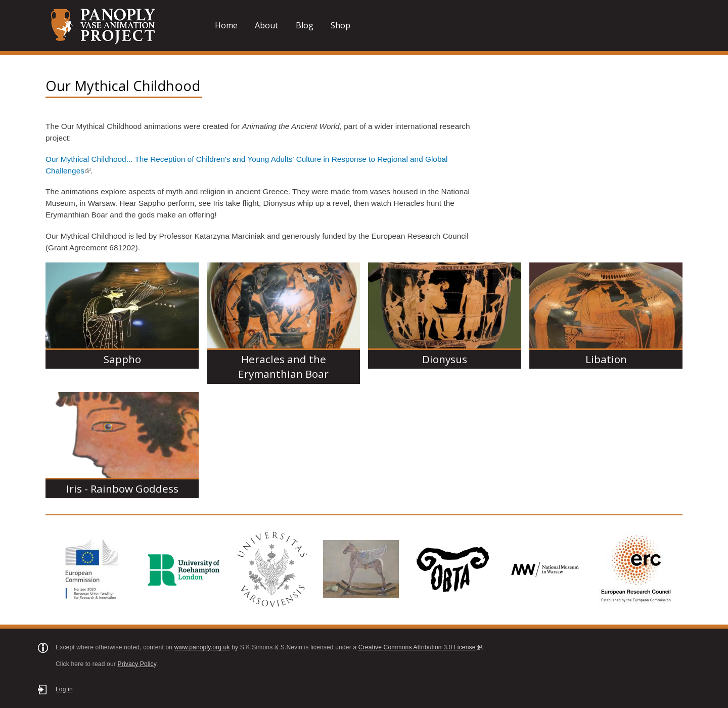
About (266, 25)
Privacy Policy (137, 664)
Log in (64, 689)
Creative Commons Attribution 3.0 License (420, 647)
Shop (340, 25)
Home (226, 25)
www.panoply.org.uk (202, 647)
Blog (305, 25)
